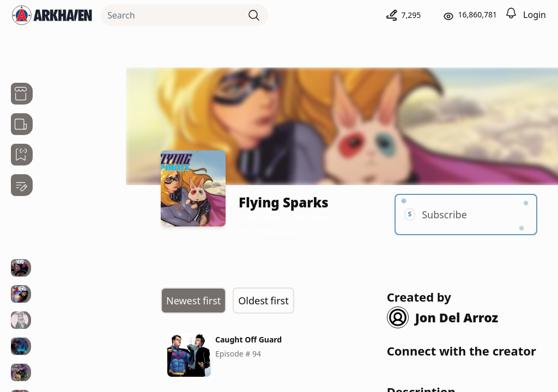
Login (535, 15)
